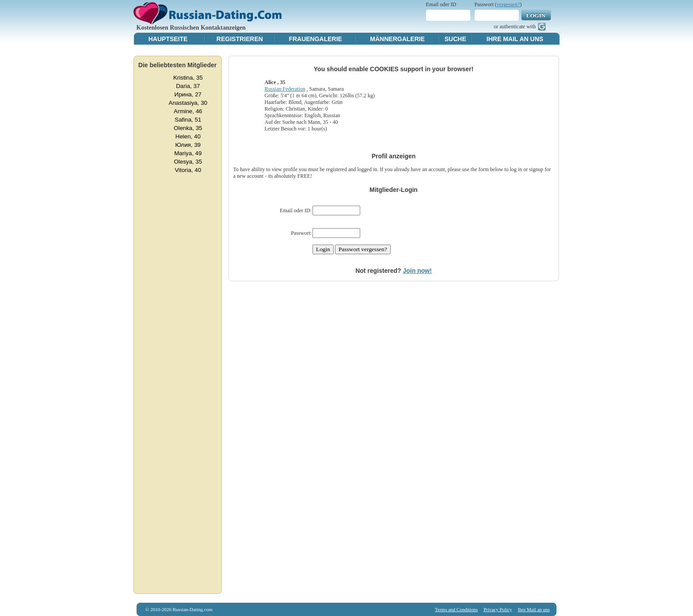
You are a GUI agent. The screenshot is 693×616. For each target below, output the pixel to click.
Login (536, 15)
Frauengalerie (315, 39)
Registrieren (240, 39)
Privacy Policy (498, 609)
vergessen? (508, 4)
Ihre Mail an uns (515, 39)
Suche (455, 39)
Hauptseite (168, 39)
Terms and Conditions (456, 609)
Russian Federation (285, 89)
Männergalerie (397, 39)
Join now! (417, 271)
